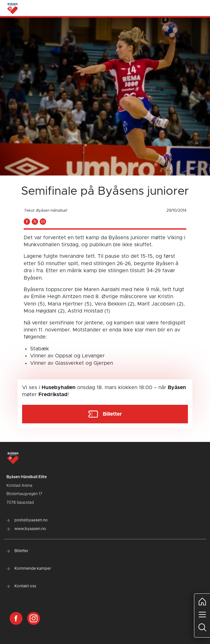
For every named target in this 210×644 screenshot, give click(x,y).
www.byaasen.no (26, 529)
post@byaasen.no (27, 520)
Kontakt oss (21, 586)
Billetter (17, 551)
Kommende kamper (29, 568)
